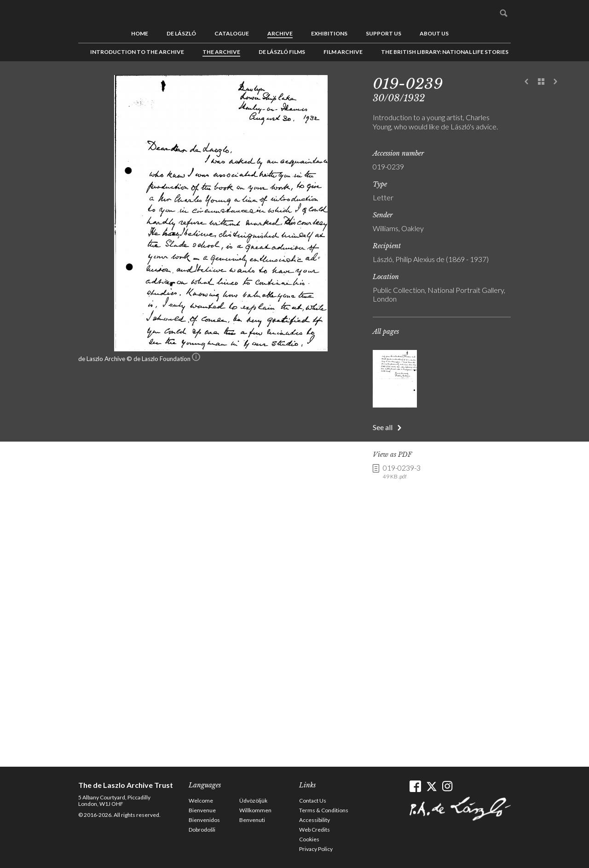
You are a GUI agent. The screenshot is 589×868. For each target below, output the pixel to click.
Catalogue (232, 33)
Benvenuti (252, 820)
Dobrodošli (202, 830)
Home (140, 33)
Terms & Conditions (324, 810)
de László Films (282, 52)
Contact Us (313, 801)
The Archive (221, 52)
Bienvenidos (204, 820)
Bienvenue (202, 810)
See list (541, 82)
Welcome (201, 801)
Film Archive (343, 52)
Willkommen (255, 810)
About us (434, 33)
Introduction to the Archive (137, 52)
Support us (384, 33)
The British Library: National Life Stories (445, 52)
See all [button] (383, 427)
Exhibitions (329, 33)
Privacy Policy (316, 849)
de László (181, 33)
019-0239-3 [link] (402, 472)
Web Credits (315, 830)
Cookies (309, 839)
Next (555, 82)
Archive (280, 33)
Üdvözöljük (253, 801)
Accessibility (315, 820)
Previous (527, 82)
